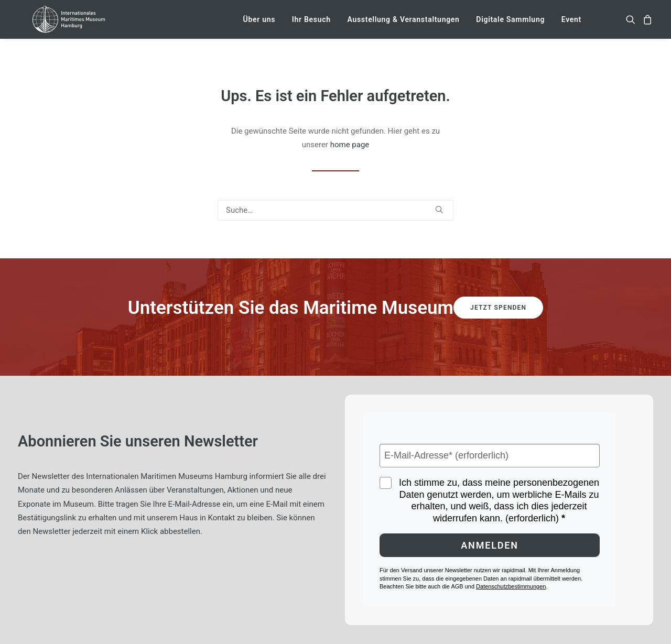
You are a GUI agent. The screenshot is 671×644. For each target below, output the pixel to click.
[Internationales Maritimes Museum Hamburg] (80, 25)
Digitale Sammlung (510, 25)
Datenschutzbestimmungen (511, 586)
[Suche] (335, 210)
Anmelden (489, 545)
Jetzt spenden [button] (498, 308)
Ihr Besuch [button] (311, 25)
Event (571, 25)
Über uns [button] (259, 25)
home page (350, 145)
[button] (632, 25)
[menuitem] (259, 25)
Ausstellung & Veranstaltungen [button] (403, 25)
